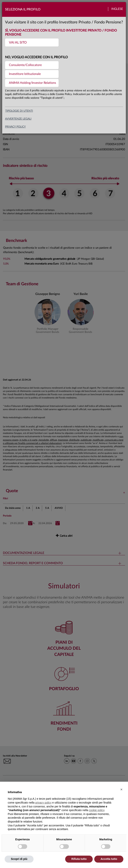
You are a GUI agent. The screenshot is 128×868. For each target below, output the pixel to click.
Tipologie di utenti (19, 111)
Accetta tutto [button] (109, 859)
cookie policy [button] (97, 810)
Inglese (117, 9)
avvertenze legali (18, 119)
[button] (121, 789)
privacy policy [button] (43, 803)
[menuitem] (32, 42)
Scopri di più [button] (19, 859)
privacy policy (15, 127)
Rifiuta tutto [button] (79, 859)
